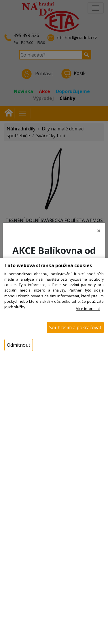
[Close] (99, 231)
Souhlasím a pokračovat (75, 327)
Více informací (88, 308)
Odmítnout (19, 345)
